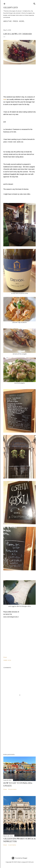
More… (22, 21)
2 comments (12, 845)
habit (5, 99)
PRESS (15, 21)
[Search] (34, 3)
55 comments (12, 789)
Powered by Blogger (20, 858)
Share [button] (5, 657)
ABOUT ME (7, 21)
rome (9, 660)
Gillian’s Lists (11, 7)
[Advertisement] (19, 735)
